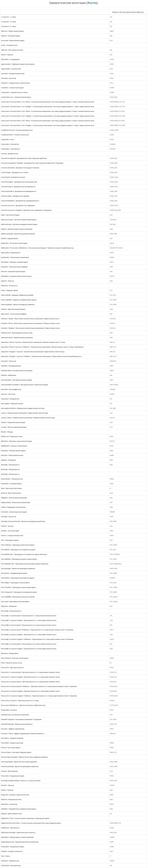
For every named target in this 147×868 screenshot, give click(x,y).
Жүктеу (92, 3)
